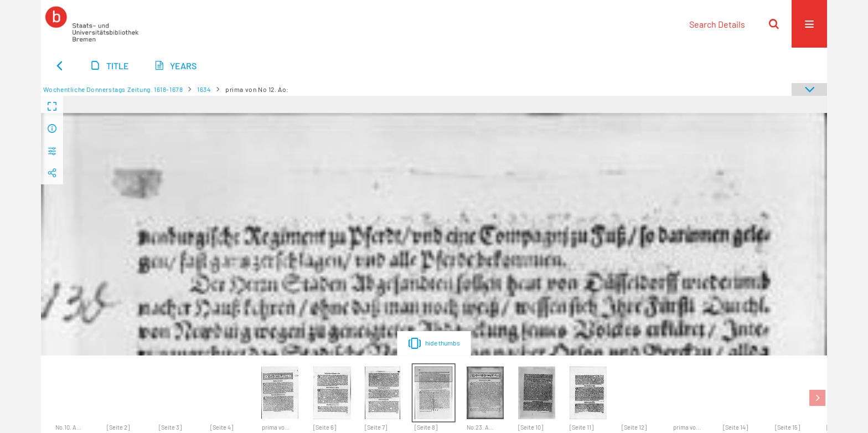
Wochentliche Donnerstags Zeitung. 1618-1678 (113, 89)
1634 (204, 89)
